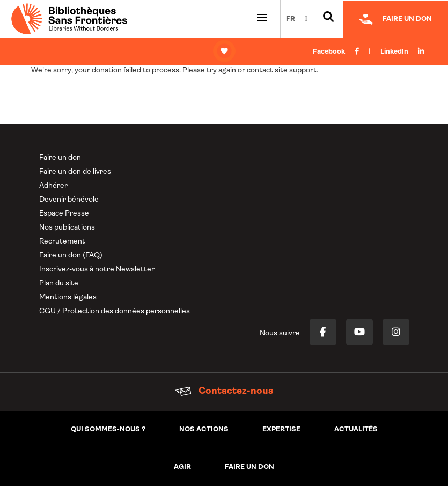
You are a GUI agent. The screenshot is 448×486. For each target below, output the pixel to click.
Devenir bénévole (69, 200)
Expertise (281, 429)
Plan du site (59, 283)
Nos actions (204, 429)
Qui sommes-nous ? (108, 429)
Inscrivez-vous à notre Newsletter (97, 270)
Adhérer (53, 186)
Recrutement (62, 242)
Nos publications (67, 228)
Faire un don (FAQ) (71, 256)
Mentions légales (68, 297)
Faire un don (60, 158)
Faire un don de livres (75, 172)
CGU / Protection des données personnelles (115, 311)
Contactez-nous (224, 391)
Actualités (356, 429)
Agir (182, 467)
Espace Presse (64, 214)
